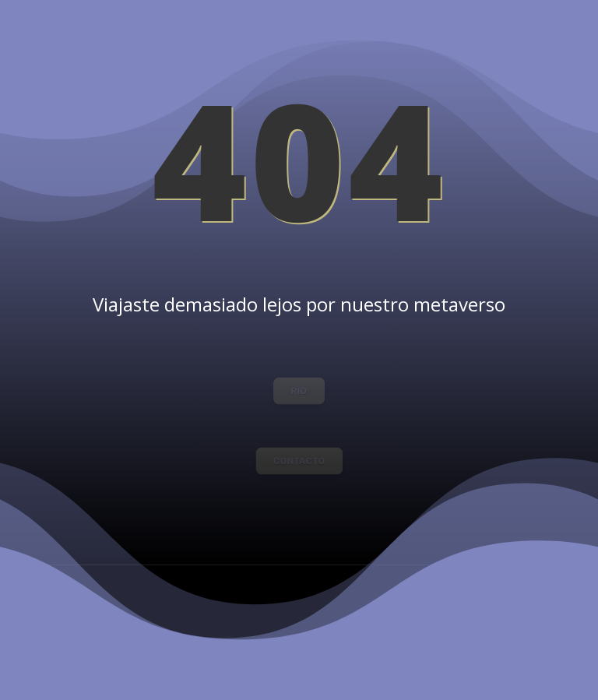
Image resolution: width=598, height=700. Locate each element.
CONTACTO (299, 461)
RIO (299, 390)
